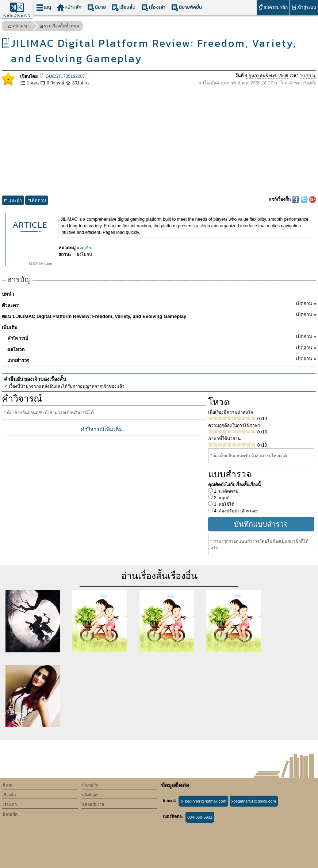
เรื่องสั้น (124, 7)
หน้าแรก (18, 27)
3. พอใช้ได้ (224, 504)
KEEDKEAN (17, 15)
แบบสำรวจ (162, 359)
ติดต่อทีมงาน (93, 804)
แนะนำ (13, 201)
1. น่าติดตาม (226, 491)
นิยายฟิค (10, 814)
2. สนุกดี (221, 498)
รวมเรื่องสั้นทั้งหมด (59, 27)
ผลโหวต (162, 348)
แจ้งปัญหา (91, 795)
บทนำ (8, 294)
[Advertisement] (159, 141)
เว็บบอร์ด (90, 785)
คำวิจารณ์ (162, 337)
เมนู (44, 7)
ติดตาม (37, 201)
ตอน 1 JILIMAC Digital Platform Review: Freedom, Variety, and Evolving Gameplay (159, 315)
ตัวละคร (159, 304)
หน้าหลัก (69, 7)
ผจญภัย (84, 248)
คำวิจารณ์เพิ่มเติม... (104, 429)
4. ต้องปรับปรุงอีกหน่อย (235, 511)
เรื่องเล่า (153, 7)
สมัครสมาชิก (273, 7)
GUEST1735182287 (62, 76)
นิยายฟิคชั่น (187, 7)
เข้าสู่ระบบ (304, 7)
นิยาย (97, 7)
